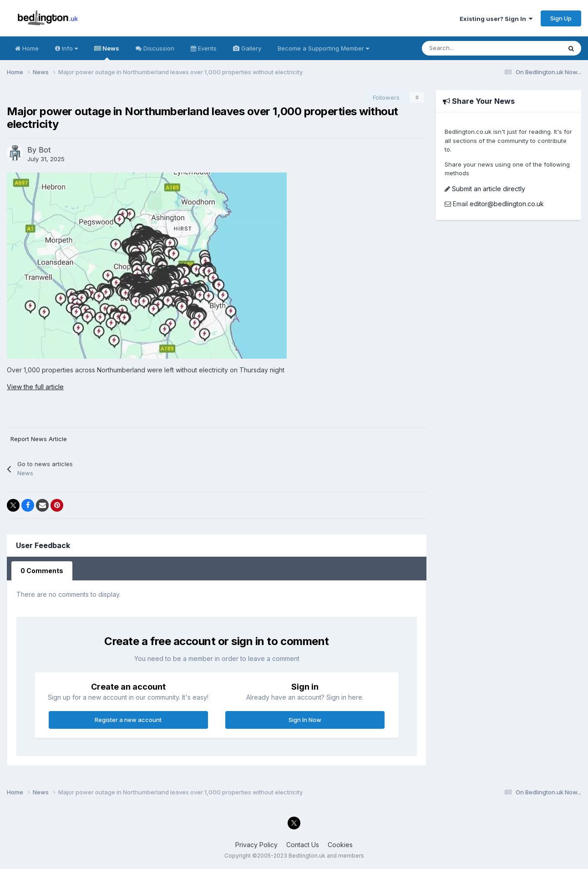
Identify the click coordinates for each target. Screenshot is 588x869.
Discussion (155, 48)
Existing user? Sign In (496, 19)
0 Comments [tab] (42, 571)
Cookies (340, 845)
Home (27, 48)
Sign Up (561, 18)
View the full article (35, 387)
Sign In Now (305, 720)
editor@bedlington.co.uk (507, 204)
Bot (45, 150)
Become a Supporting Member (323, 48)
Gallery (247, 48)
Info (66, 48)
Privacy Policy (256, 845)
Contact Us (303, 845)
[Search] (459, 48)
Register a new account (128, 720)
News (107, 52)
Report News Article (39, 439)
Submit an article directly (489, 189)
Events (204, 48)
